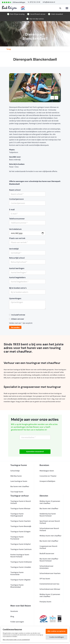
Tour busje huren (17, 492)
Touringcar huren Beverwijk (21, 526)
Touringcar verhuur (20, 496)
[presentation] (33, 444)
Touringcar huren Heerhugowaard (17, 515)
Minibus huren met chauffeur (50, 536)
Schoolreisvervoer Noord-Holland (49, 529)
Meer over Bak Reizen (21, 606)
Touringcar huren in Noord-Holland (21, 502)
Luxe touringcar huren (19, 481)
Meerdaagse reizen (47, 471)
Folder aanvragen (17, 622)
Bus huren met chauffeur (20, 486)
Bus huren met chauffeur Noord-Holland (49, 560)
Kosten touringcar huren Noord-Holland (20, 556)
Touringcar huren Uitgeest (20, 580)
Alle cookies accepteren (56, 631)
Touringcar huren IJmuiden (21, 567)
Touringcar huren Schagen (20, 531)
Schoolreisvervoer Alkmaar (50, 589)
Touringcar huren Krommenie (17, 573)
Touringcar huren (19, 465)
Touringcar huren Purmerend (17, 538)
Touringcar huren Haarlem (21, 521)
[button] (52, 98)
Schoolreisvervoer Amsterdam (46, 567)
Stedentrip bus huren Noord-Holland (48, 515)
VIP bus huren (45, 579)
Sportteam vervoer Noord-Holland (50, 522)
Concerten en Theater (48, 476)
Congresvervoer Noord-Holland (49, 547)
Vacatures (14, 611)
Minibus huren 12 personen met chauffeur (50, 595)
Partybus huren (45, 602)
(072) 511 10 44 (35, 2)
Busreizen (44, 465)
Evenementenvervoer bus (49, 584)
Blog (12, 616)
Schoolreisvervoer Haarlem (50, 573)
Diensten (44, 496)
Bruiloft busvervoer (47, 553)
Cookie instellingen (57, 637)
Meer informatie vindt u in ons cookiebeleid (16, 640)
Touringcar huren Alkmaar (20, 508)
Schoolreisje (15, 471)
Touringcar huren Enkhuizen (21, 562)
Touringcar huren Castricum (21, 549)
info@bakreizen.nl (49, 2)
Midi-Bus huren (16, 476)
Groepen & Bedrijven (47, 481)
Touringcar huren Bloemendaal (17, 586)
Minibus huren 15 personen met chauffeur (50, 502)
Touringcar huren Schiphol (21, 544)
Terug (9, 49)
